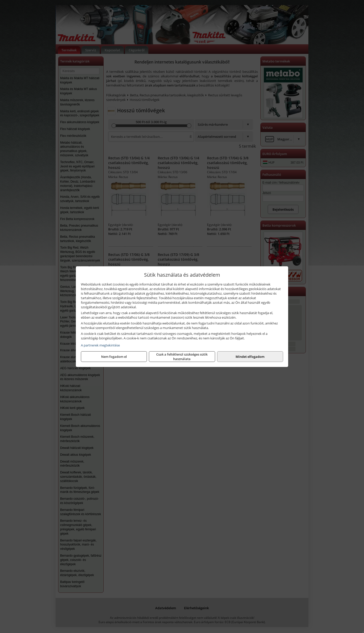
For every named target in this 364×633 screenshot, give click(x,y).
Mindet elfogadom (250, 357)
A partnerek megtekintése (100, 345)
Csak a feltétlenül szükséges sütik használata (182, 357)
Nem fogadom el (114, 357)
